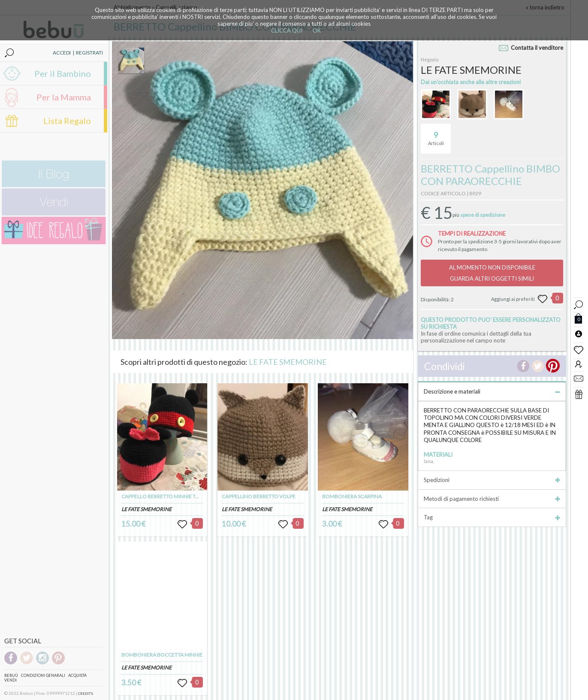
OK (317, 30)
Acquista (77, 675)
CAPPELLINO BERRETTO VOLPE (259, 496)
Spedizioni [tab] (492, 480)
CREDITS (86, 694)
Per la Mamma (64, 97)
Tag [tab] (492, 517)
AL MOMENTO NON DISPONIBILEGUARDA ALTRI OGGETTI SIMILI (492, 273)
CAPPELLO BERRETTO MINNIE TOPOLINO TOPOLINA (183, 496)
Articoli (436, 135)
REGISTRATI (89, 53)
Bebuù (11, 675)
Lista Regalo (67, 121)
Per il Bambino (63, 73)
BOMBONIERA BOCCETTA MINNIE (162, 655)
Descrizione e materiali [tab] (492, 391)
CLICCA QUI (287, 30)
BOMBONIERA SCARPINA (352, 496)
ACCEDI (62, 53)
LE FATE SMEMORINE (288, 362)
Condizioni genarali (43, 675)
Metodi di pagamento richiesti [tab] (492, 499)
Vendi (11, 680)
